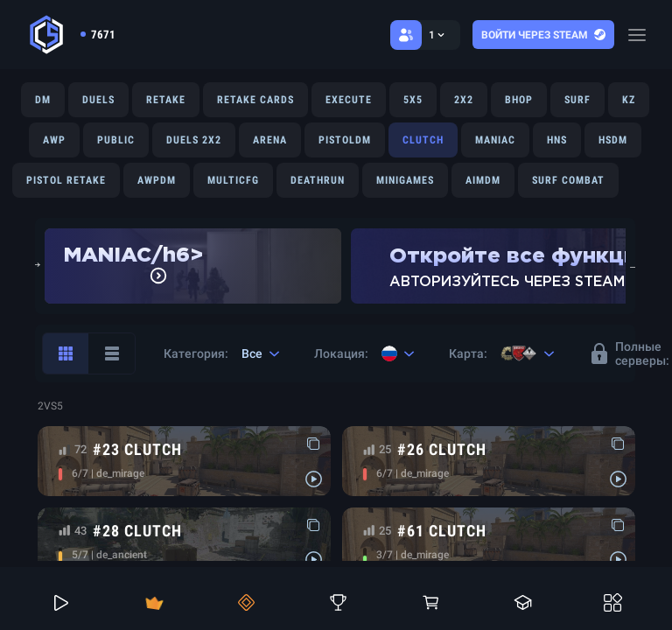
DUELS (98, 100)
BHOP (519, 100)
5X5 (413, 100)
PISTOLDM (345, 140)
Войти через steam (543, 35)
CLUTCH (423, 140)
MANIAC (495, 140)
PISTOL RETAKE (66, 180)
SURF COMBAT (568, 180)
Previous (35, 266)
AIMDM (483, 180)
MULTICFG (233, 180)
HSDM (613, 140)
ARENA (270, 140)
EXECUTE (349, 100)
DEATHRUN (318, 180)
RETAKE (166, 100)
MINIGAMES (405, 180)
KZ (629, 100)
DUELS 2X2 (194, 140)
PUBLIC (116, 140)
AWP (54, 140)
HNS (557, 140)
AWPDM (157, 180)
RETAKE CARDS (255, 100)
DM (43, 100)
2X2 (464, 100)
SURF (577, 100)
